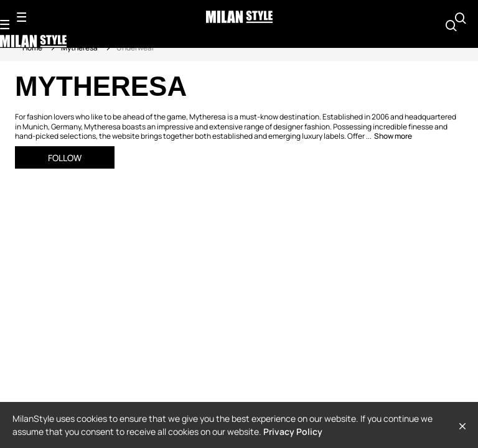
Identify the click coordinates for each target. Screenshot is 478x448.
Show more (393, 136)
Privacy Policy (293, 432)
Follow (65, 158)
